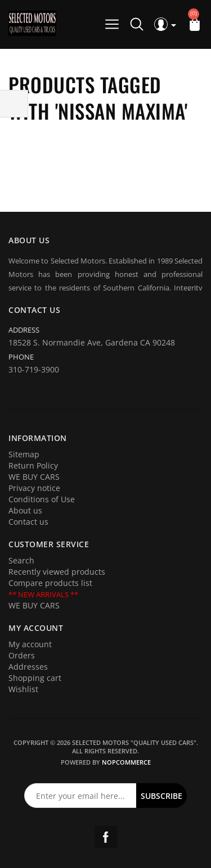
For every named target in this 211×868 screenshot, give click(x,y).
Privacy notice (34, 488)
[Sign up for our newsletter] (80, 796)
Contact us (28, 522)
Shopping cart (35, 678)
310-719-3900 (34, 369)
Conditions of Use (42, 499)
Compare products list (50, 583)
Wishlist (23, 689)
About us (25, 510)
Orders (22, 655)
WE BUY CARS (34, 477)
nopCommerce (126, 762)
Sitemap (24, 454)
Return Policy (33, 465)
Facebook (106, 837)
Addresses (28, 667)
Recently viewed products (57, 572)
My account (30, 644)
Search (21, 560)
